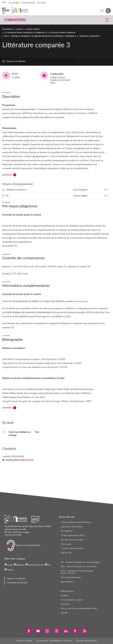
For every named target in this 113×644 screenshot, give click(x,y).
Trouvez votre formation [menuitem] (72, 548)
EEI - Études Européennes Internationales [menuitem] (80, 562)
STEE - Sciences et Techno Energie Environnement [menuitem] (77, 572)
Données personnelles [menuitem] (86, 641)
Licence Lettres (32, 29)
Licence (19, 29)
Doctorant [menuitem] (65, 604)
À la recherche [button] (28, 2)
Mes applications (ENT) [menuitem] (73, 535)
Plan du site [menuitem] (66, 553)
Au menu (41, 2)
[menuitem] (29, 631)
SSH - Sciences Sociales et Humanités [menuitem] (79, 566)
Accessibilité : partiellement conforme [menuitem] (54, 641)
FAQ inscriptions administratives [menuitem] (76, 522)
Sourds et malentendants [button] (23, 546)
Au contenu (14, 2)
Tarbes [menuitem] (10, 570)
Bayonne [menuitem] (20, 565)
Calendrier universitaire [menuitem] (72, 527)
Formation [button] (15, 20)
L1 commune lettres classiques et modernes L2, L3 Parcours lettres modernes (40, 32)
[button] (98, 20)
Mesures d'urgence (16, 578)
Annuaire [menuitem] (66, 544)
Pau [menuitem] (49, 565)
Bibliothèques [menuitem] (67, 591)
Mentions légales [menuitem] (24, 641)
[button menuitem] (108, 11)
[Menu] (102, 11)
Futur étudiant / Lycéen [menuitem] (72, 600)
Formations (7, 29)
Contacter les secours (17, 583)
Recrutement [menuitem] (67, 582)
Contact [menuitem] (64, 613)
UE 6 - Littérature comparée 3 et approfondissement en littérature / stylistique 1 (40, 36)
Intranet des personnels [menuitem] (72, 540)
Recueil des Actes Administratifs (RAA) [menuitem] (79, 608)
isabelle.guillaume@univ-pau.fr (19, 460)
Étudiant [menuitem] (65, 596)
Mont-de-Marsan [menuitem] (36, 565)
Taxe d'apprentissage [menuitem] (71, 577)
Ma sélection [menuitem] (67, 531)
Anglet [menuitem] (10, 565)
